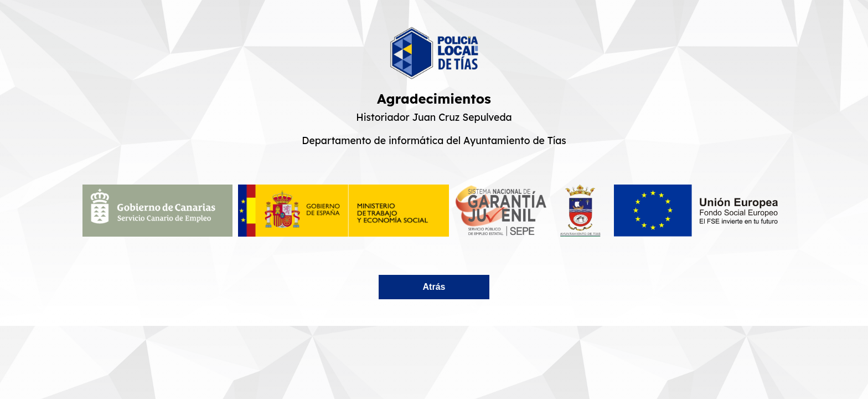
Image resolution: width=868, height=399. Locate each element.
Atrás (434, 287)
